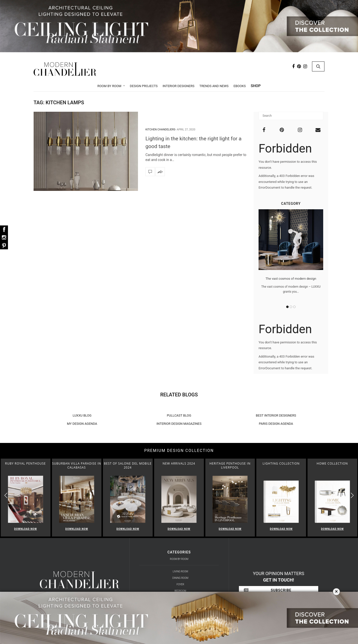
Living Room (180, 571)
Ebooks (240, 86)
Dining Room (180, 578)
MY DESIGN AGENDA (82, 424)
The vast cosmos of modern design (291, 279)
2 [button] (291, 307)
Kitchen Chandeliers (160, 130)
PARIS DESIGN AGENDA (276, 424)
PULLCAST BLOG (179, 415)
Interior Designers (179, 86)
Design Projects (144, 86)
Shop (256, 86)
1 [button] (287, 307)
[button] (352, 495)
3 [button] (294, 307)
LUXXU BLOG (82, 415)
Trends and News (214, 86)
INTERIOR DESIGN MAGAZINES (179, 424)
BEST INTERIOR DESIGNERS (276, 415)
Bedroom (180, 591)
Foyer (180, 584)
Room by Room (110, 86)
